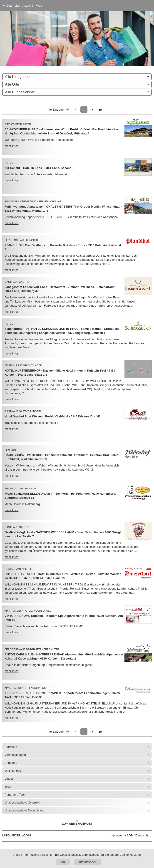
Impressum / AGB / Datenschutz (131, 835)
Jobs (8, 787)
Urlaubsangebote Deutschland (24, 810)
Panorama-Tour (15, 795)
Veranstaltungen (15, 755)
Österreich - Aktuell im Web (24, 6)
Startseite (11, 747)
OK (63, 862)
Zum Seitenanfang (77, 822)
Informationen (87, 862)
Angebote (11, 763)
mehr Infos (11, 146)
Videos (9, 779)
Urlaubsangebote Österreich (23, 802)
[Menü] (142, 6)
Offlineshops (13, 771)
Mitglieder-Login (17, 835)
